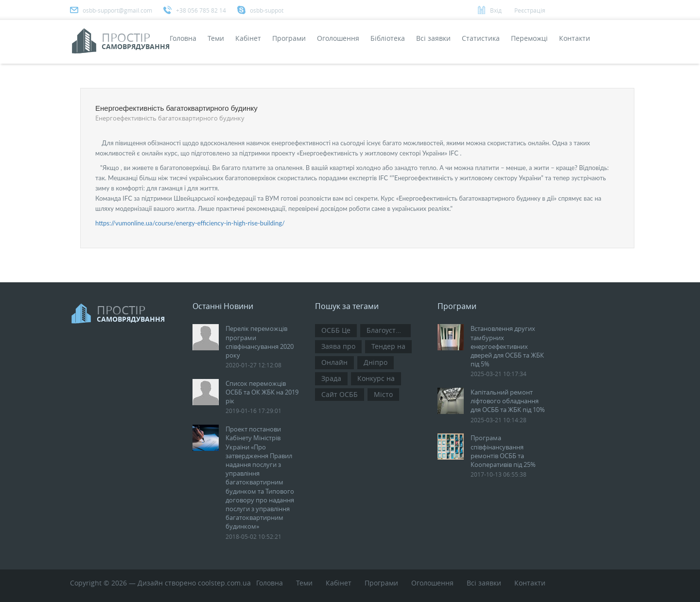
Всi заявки (433, 38)
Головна (183, 38)
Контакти (575, 38)
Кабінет (248, 38)
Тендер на (388, 346)
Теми (216, 38)
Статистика (481, 38)
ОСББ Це (336, 330)
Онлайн (334, 362)
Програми (289, 38)
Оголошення (338, 38)
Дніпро (376, 362)
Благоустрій (386, 330)
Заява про (338, 346)
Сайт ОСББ (340, 394)
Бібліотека (388, 38)
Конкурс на (376, 378)
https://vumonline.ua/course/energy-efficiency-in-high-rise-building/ (190, 223)
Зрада (331, 378)
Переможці (529, 38)
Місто (383, 394)
